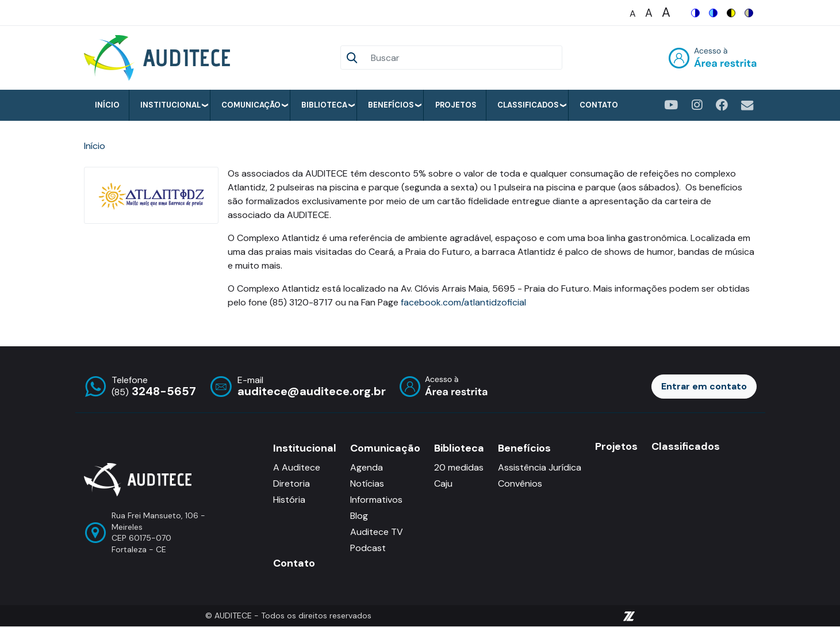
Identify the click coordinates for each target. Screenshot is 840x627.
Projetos (456, 105)
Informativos (376, 500)
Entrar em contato (704, 386)
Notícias (367, 483)
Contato (599, 105)
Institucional (170, 105)
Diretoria (291, 483)
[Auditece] (159, 58)
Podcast (368, 548)
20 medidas (459, 467)
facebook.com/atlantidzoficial (463, 302)
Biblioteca (324, 105)
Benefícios (391, 105)
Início (107, 105)
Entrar (713, 58)
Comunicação (251, 105)
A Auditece (297, 467)
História (289, 500)
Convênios (520, 483)
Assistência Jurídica (540, 467)
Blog (359, 516)
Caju (443, 483)
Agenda (367, 467)
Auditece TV (377, 532)
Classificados (528, 105)
